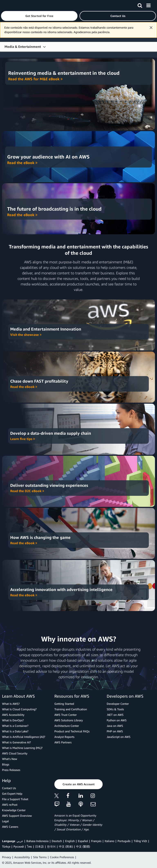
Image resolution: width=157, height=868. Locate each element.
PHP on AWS (115, 731)
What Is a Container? (15, 726)
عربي (20, 841)
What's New (10, 759)
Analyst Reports (64, 737)
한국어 (51, 846)
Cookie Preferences (62, 857)
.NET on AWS (115, 715)
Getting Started (64, 704)
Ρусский (19, 846)
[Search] (140, 5)
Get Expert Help (12, 794)
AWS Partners (63, 742)
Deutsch (57, 841)
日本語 (39, 846)
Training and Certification (71, 709)
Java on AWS (115, 726)
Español (83, 841)
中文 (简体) (66, 846)
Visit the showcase (26, 335)
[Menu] (148, 5)
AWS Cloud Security (15, 753)
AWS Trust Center (66, 715)
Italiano (109, 841)
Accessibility (22, 857)
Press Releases (11, 770)
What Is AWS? (11, 704)
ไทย (29, 846)
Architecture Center (67, 726)
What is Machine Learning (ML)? (22, 748)
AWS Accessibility (13, 715)
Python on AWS (117, 720)
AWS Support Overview (17, 816)
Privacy (7, 857)
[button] (39, 16)
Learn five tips (23, 439)
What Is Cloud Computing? (19, 709)
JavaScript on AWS (119, 737)
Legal (5, 821)
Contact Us (9, 788)
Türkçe (6, 846)
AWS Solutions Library (69, 720)
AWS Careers (10, 827)
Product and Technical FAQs (72, 731)
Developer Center (118, 704)
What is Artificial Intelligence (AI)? (24, 737)
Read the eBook (22, 163)
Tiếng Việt (140, 841)
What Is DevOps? (13, 720)
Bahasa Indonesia (37, 841)
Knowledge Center (14, 810)
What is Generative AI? (16, 742)
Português (124, 841)
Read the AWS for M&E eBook (35, 79)
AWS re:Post (10, 805)
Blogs (6, 764)
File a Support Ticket (15, 799)
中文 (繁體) (83, 846)
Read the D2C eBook (27, 491)
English (70, 841)
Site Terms (40, 857)
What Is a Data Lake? (15, 731)
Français (96, 841)
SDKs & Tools (115, 709)
